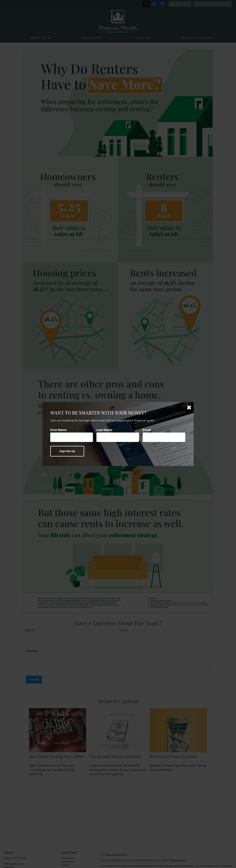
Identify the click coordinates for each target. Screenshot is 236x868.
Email (147, 430)
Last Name (104, 430)
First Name (58, 430)
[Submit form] (67, 451)
